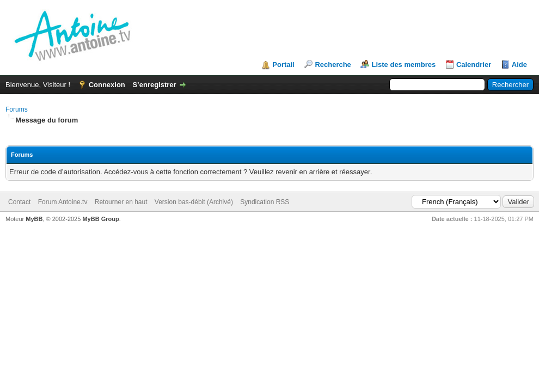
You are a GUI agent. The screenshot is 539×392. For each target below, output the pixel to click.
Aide (519, 65)
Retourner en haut (121, 202)
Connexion (107, 85)
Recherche (333, 65)
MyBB (34, 219)
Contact (19, 202)
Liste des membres (403, 65)
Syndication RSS (265, 202)
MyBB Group (100, 219)
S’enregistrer (154, 85)
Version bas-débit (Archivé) (194, 202)
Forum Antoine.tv (63, 202)
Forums (17, 109)
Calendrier (474, 65)
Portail (283, 65)
